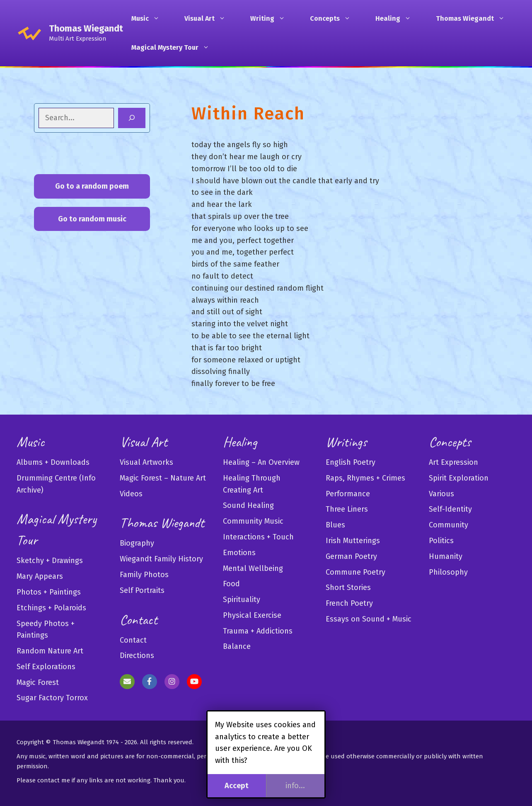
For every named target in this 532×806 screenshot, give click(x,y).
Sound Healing (248, 505)
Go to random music (92, 219)
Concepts (334, 19)
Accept (237, 786)
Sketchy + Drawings (50, 561)
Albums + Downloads (53, 462)
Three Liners (347, 509)
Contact (133, 640)
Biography (137, 543)
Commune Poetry (355, 572)
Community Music (253, 521)
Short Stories (348, 588)
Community (449, 525)
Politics (441, 541)
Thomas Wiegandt (86, 28)
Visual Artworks (146, 462)
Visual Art (209, 19)
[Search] (132, 118)
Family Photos (144, 575)
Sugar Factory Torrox (52, 698)
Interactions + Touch (258, 537)
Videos (131, 494)
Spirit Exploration (459, 478)
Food (231, 584)
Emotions (239, 553)
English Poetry (351, 462)
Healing (397, 19)
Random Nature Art (50, 651)
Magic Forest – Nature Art (163, 478)
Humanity (446, 556)
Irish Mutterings (353, 541)
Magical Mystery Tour (174, 48)
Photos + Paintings (49, 592)
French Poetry (349, 603)
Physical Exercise (252, 615)
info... (295, 786)
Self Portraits (142, 590)
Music (150, 19)
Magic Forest (38, 682)
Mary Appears (40, 576)
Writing (272, 19)
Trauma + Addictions (258, 631)
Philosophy (448, 572)
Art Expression (453, 462)
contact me (54, 780)
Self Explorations (46, 667)
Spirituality (242, 600)
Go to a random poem (92, 186)
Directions (137, 655)
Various (441, 494)
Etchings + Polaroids (51, 608)
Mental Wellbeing (253, 568)
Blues (335, 525)
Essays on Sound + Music (369, 619)
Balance (237, 646)
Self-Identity (450, 509)
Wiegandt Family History (161, 559)
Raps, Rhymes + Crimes (365, 478)
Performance (348, 494)
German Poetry (351, 556)
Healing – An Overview (261, 462)
